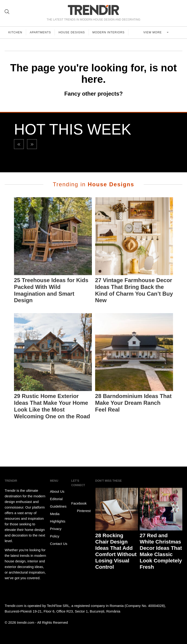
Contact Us (59, 544)
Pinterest (81, 511)
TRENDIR (93, 10)
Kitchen (15, 32)
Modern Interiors (109, 32)
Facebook (79, 500)
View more (153, 32)
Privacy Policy (56, 532)
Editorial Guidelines (58, 503)
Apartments (41, 32)
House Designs (72, 32)
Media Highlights (58, 518)
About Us (57, 491)
